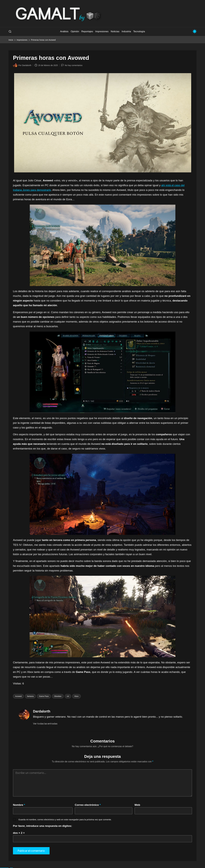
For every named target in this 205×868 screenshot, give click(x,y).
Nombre (19, 805)
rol (68, 696)
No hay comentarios (72, 65)
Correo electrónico (88, 805)
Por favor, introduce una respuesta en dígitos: (42, 826)
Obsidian (58, 696)
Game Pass (44, 696)
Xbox (76, 696)
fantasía (30, 696)
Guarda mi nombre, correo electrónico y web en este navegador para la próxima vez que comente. (65, 820)
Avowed (18, 696)
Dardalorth (42, 711)
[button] (45, 724)
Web (137, 805)
